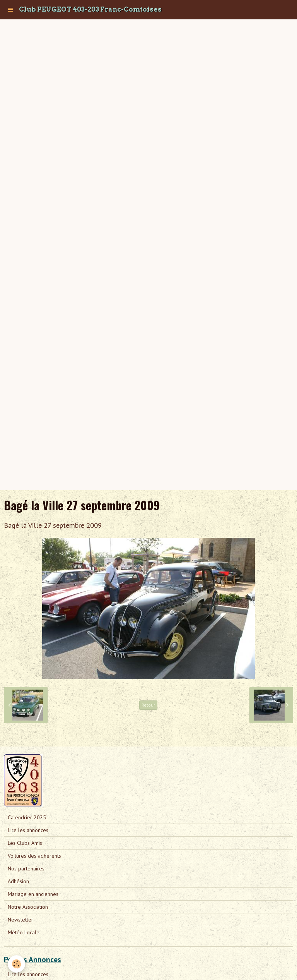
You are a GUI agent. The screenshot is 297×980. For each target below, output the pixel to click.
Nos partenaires (26, 868)
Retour (148, 705)
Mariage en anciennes (33, 894)
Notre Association (28, 907)
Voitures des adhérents (34, 856)
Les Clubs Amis (25, 843)
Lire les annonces (28, 830)
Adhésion (18, 881)
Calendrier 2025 (27, 817)
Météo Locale (24, 932)
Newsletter (20, 920)
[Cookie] (16, 964)
